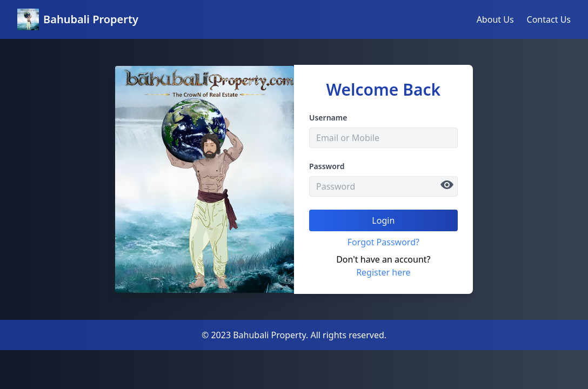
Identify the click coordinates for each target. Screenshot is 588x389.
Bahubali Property (91, 19)
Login (383, 220)
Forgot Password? (383, 242)
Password (327, 166)
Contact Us (549, 19)
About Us (495, 19)
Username (328, 118)
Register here (383, 272)
